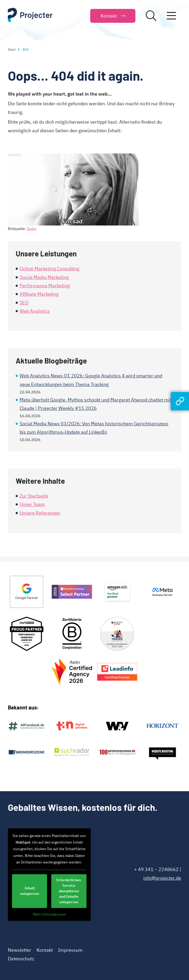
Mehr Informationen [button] (49, 914)
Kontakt (45, 950)
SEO (24, 303)
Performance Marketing (45, 286)
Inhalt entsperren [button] (30, 891)
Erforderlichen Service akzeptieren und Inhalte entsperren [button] (69, 891)
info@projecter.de (162, 878)
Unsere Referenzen (40, 513)
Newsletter (20, 950)
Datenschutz (21, 959)
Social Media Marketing (44, 277)
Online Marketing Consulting (50, 269)
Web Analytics (35, 311)
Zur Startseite (34, 496)
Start (12, 49)
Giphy (32, 229)
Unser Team (32, 504)
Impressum (70, 950)
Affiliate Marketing (39, 294)
